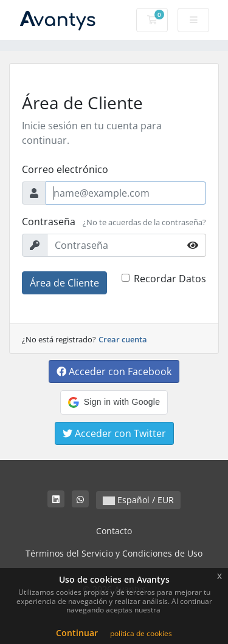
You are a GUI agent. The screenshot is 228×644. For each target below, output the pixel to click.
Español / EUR (138, 500)
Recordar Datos (170, 279)
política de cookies (141, 633)
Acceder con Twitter (114, 433)
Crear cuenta (123, 339)
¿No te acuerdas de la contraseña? (144, 222)
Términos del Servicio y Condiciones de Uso (114, 553)
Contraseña (49, 222)
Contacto (114, 531)
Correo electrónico (65, 169)
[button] (114, 402)
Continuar (77, 633)
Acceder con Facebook (114, 371)
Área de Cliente (64, 283)
